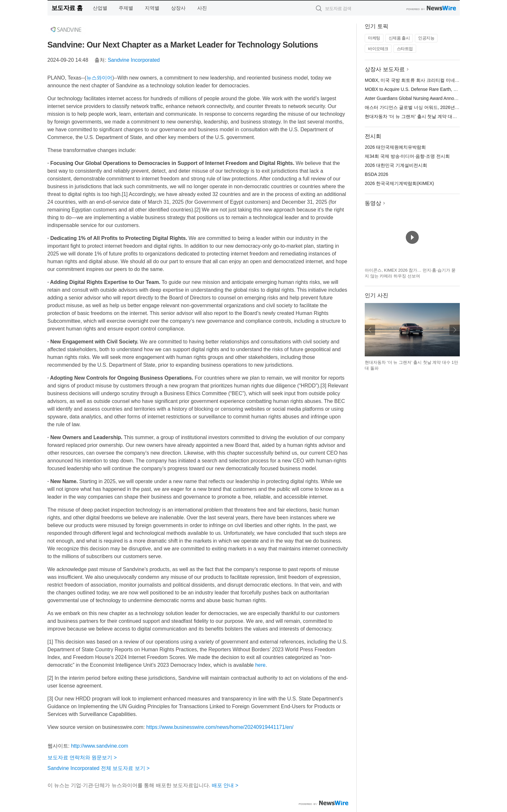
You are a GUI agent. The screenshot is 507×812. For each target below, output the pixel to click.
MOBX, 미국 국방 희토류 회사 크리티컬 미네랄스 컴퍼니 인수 (427, 80)
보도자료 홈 (67, 8)
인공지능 (426, 38)
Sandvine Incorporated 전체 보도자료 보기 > (99, 768)
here (260, 665)
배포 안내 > (225, 785)
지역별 (152, 8)
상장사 (178, 8)
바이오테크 (378, 49)
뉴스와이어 (99, 78)
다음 (455, 330)
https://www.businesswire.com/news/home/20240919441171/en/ (220, 727)
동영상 (373, 203)
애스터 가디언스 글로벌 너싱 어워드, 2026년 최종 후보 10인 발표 (431, 107)
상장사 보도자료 (385, 69)
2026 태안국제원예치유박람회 (395, 147)
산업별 (100, 8)
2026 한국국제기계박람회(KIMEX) (399, 183)
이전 (370, 330)
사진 (202, 8)
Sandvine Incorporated (134, 60)
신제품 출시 (399, 38)
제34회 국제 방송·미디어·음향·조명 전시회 (407, 156)
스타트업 (405, 49)
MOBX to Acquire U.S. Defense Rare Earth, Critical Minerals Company (435, 89)
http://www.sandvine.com (99, 746)
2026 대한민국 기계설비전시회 (396, 165)
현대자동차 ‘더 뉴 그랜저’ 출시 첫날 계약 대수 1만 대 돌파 (423, 116)
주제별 (126, 8)
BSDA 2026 (376, 174)
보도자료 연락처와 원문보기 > (82, 758)
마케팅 (374, 38)
